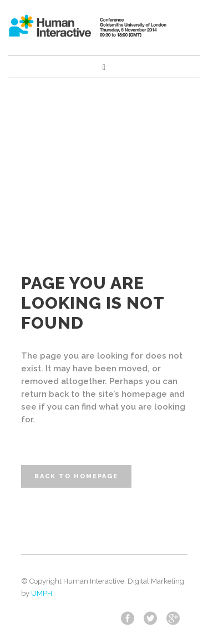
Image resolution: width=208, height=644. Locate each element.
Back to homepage (76, 476)
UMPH (42, 593)
